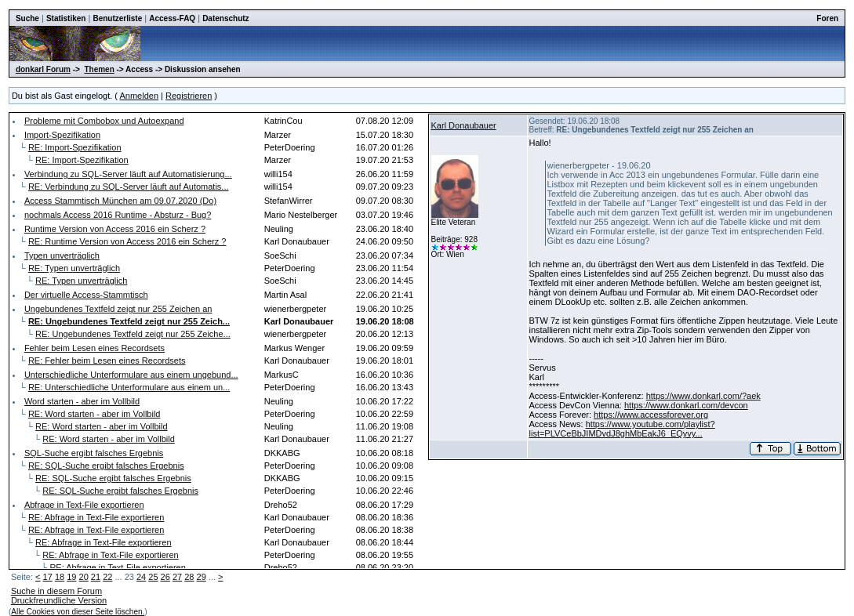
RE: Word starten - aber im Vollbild (94, 414)
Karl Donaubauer (464, 125)
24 (141, 577)
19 (71, 577)
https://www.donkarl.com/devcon (686, 405)
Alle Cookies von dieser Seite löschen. (78, 612)
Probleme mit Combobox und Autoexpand (104, 121)
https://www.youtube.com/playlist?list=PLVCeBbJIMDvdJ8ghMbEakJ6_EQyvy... (622, 429)
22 (107, 577)
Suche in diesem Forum (56, 591)
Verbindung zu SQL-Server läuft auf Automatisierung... (128, 174)
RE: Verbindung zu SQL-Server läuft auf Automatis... (129, 187)
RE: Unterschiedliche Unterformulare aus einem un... (129, 387)
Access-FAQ (172, 18)
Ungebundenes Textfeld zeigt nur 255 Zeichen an (118, 309)
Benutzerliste (117, 18)
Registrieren (189, 96)
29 (202, 577)
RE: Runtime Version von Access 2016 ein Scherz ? (127, 241)
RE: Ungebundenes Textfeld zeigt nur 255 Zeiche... (133, 334)
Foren (827, 18)
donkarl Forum (43, 69)
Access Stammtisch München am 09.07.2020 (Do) (120, 201)
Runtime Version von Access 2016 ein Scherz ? (115, 229)
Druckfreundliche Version (59, 600)
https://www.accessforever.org (651, 415)
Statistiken (66, 18)
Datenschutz (225, 18)
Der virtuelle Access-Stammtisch (86, 295)
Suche (27, 18)
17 (48, 577)
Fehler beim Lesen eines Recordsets (94, 348)
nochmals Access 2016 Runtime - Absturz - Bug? (118, 215)
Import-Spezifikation (62, 135)
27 (177, 577)
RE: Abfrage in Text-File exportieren (96, 517)
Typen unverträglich (62, 255)
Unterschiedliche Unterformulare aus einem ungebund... (131, 375)
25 (153, 577)
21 (96, 577)
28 (189, 577)
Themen (99, 69)
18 (60, 577)
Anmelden (139, 96)
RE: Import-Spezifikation (75, 147)
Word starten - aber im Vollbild (82, 401)
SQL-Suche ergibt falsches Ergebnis (94, 453)
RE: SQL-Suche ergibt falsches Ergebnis (106, 466)
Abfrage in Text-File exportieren (84, 505)
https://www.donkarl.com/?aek (703, 396)
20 (84, 577)
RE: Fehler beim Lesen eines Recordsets (107, 361)
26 (165, 577)
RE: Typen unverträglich (74, 268)
